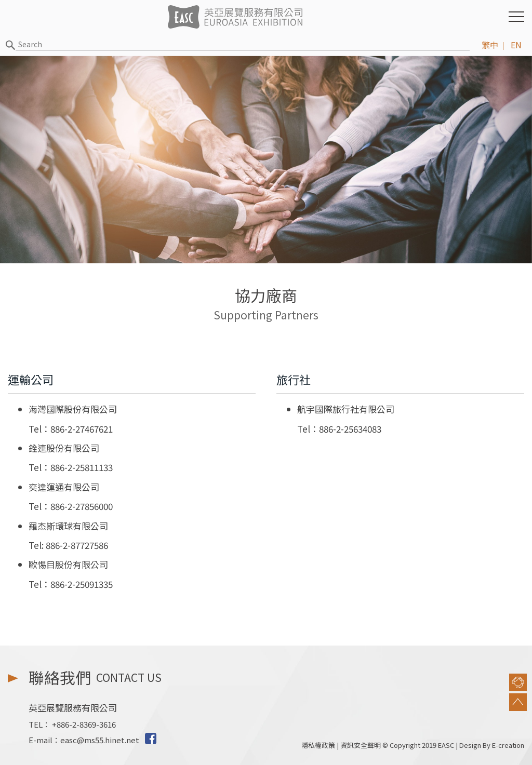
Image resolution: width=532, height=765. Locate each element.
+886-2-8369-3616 (84, 724)
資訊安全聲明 (361, 745)
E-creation (508, 745)
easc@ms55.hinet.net (100, 740)
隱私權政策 (318, 745)
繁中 (490, 45)
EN (516, 45)
